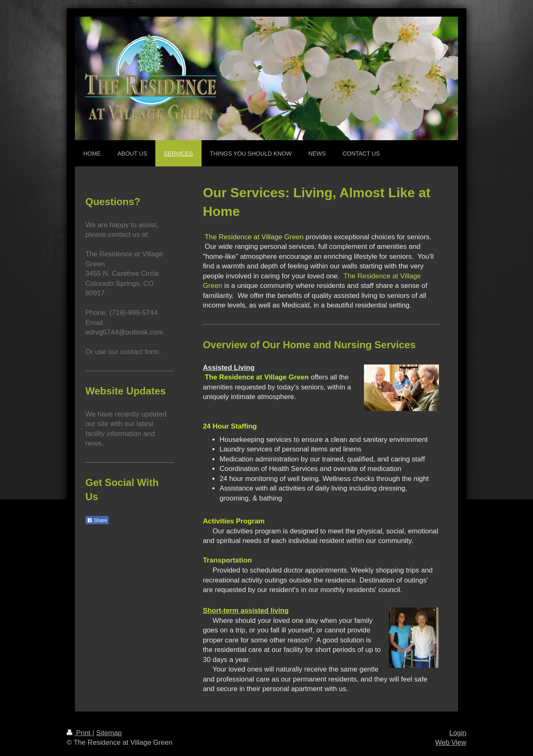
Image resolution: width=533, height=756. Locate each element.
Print (80, 733)
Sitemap (109, 733)
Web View (451, 742)
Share (97, 521)
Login (458, 733)
